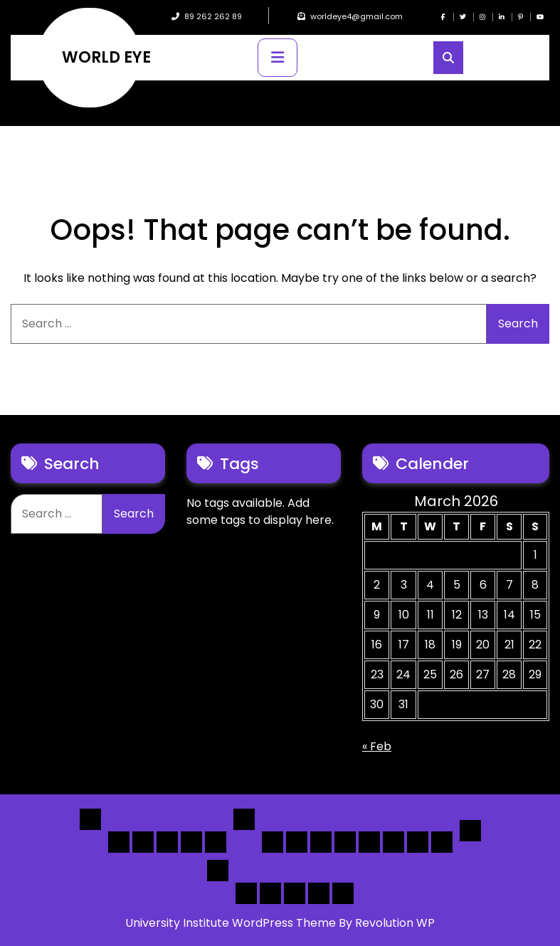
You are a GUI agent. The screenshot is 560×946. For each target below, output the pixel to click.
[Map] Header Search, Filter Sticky (418, 842)
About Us (270, 893)
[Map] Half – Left (393, 842)
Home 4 (191, 842)
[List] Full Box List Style (321, 842)
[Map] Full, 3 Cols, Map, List (369, 842)
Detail (470, 831)
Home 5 (216, 842)
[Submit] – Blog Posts (319, 893)
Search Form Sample (295, 893)
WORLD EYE (106, 57)
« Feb (377, 746)
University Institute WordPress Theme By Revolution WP (280, 923)
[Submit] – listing (343, 893)
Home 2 (143, 842)
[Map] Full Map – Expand (442, 842)
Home (90, 819)
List (244, 819)
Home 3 (167, 842)
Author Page (246, 893)
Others (218, 871)
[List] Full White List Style (297, 842)
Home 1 (119, 842)
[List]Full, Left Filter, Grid (345, 842)
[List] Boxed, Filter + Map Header (273, 842)
